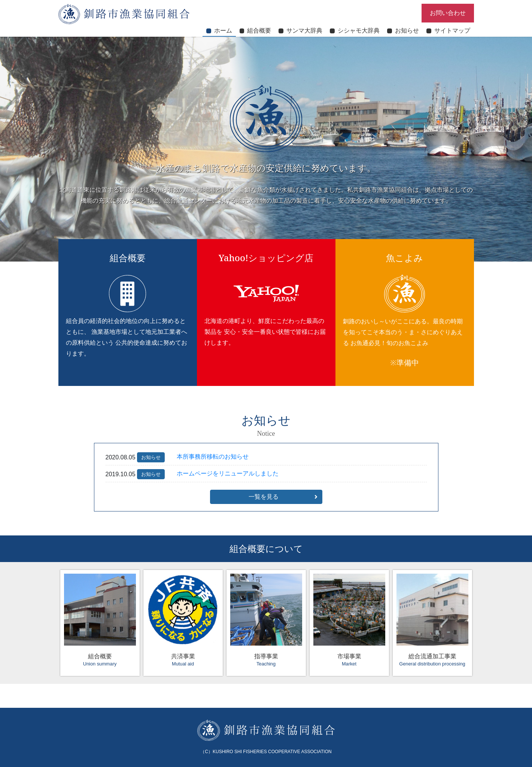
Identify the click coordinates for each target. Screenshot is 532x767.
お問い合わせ (448, 13)
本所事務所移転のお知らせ (213, 457)
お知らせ (151, 457)
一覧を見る (264, 497)
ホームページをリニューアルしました (228, 473)
